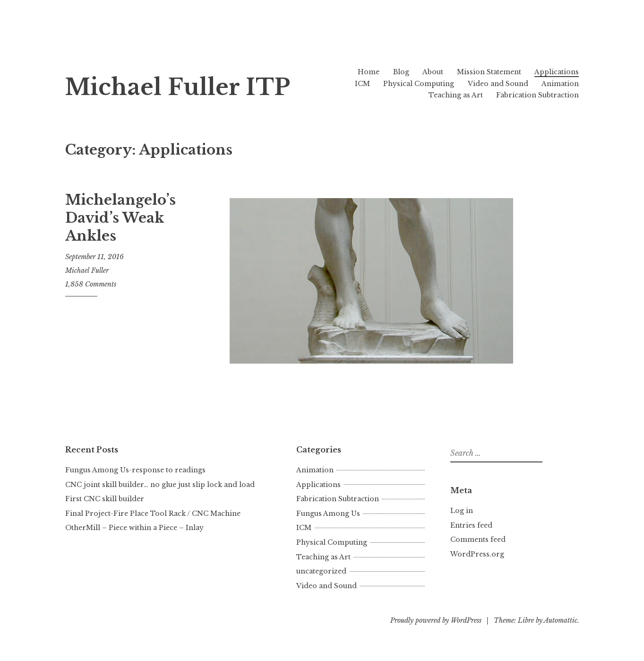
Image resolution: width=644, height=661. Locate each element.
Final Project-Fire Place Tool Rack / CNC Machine (153, 513)
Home (369, 72)
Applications (557, 72)
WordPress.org (477, 554)
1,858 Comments (91, 284)
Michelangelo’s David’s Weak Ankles (120, 218)
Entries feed (471, 525)
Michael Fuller (87, 270)
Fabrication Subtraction (537, 95)
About (433, 72)
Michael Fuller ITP (178, 87)
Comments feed (478, 539)
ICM (362, 84)
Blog (401, 72)
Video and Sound (498, 84)
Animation (560, 84)
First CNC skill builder (105, 499)
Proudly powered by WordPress (436, 620)
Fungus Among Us (328, 513)
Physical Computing (419, 84)
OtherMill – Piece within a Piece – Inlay (134, 528)
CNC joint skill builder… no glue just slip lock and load (160, 485)
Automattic (561, 620)
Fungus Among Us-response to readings (135, 470)
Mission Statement (489, 72)
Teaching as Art (456, 95)
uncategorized (321, 571)
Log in (462, 511)
